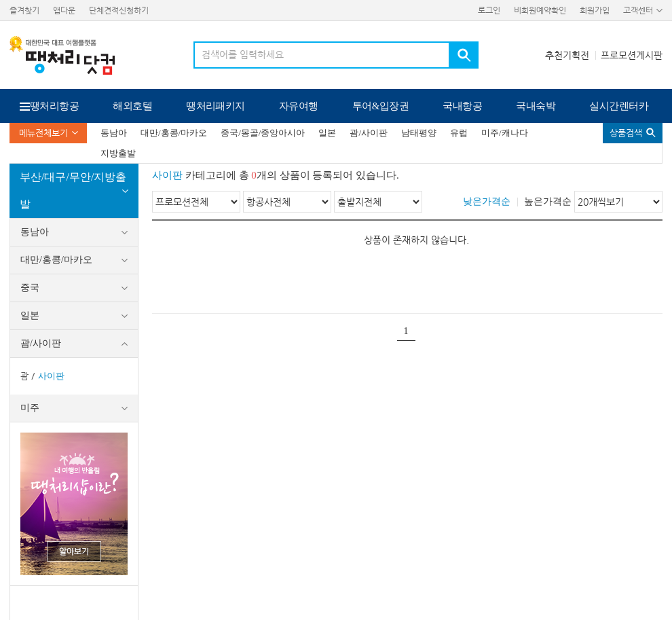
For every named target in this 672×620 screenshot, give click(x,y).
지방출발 (118, 153)
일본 (327, 133)
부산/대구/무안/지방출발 (73, 190)
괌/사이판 (369, 133)
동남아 (114, 133)
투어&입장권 (381, 106)
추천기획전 (567, 55)
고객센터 (638, 10)
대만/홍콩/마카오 (174, 133)
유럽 (459, 133)
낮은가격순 (487, 201)
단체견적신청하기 (119, 10)
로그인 (489, 10)
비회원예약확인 (540, 10)
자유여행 (299, 106)
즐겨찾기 (24, 10)
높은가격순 (548, 201)
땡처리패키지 (216, 106)
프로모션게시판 (632, 55)
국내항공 (462, 106)
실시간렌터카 (619, 106)
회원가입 (595, 10)
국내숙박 (536, 106)
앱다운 (64, 10)
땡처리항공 (54, 106)
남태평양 (419, 133)
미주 (30, 408)
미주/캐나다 (505, 133)
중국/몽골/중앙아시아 (263, 133)
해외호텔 (132, 106)
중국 (30, 288)
